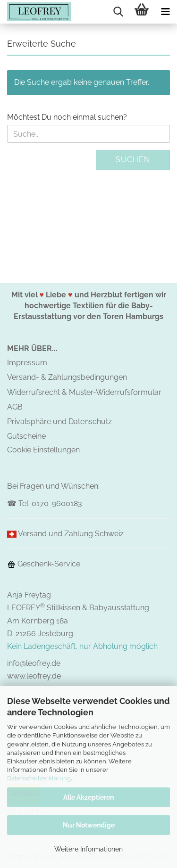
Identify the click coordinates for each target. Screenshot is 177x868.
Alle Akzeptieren (88, 797)
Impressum (27, 363)
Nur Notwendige (89, 825)
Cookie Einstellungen (43, 450)
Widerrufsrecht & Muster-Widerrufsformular (84, 392)
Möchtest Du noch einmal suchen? (67, 117)
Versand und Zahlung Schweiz (71, 534)
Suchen (133, 160)
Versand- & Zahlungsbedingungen (67, 377)
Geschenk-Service (44, 564)
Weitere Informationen (88, 849)
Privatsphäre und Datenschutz (59, 422)
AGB (15, 407)
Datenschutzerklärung (39, 778)
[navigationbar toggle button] (165, 12)
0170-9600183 (57, 504)
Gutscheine (26, 436)
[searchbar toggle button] (118, 12)
